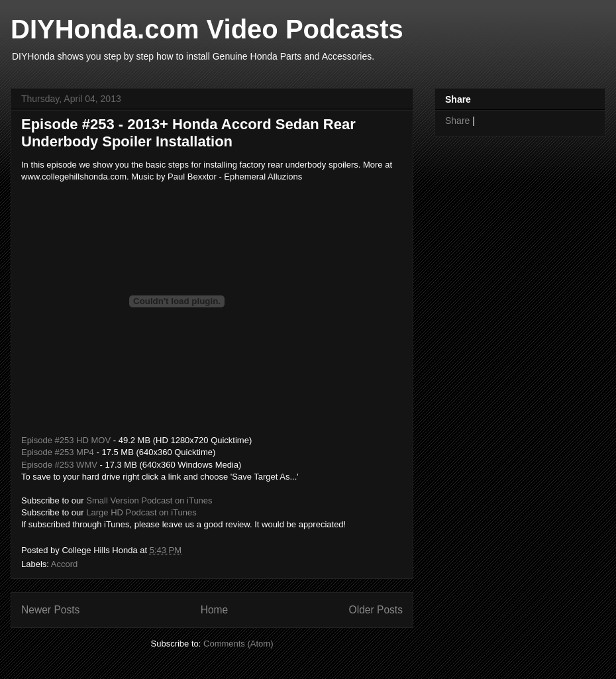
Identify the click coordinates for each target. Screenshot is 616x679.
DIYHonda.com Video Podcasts (207, 29)
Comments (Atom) (238, 644)
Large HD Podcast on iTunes (141, 512)
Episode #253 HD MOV (66, 440)
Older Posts (376, 610)
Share (457, 121)
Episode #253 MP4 (58, 452)
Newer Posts (50, 610)
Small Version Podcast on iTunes (149, 500)
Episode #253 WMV (59, 465)
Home (215, 610)
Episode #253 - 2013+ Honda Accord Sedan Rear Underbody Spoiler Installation (188, 133)
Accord (64, 564)
